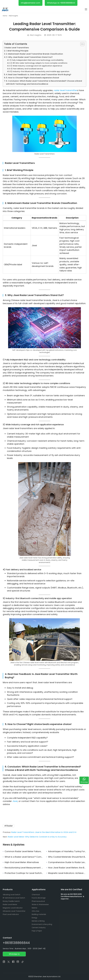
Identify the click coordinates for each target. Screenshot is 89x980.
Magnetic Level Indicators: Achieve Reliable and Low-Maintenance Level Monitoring (67, 873)
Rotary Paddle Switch (11, 901)
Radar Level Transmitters (17, 48)
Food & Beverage (39, 898)
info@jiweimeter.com (30, 3)
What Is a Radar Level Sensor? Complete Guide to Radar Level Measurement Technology (24, 857)
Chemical (36, 895)
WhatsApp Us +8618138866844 (61, 3)
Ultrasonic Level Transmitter (14, 911)
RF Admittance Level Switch (14, 898)
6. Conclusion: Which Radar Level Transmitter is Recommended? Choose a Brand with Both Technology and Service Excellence (44, 82)
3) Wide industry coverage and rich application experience (36, 66)
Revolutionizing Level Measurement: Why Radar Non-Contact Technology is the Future (24, 868)
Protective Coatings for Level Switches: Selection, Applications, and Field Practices (24, 873)
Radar (10, 826)
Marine (34, 908)
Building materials (39, 914)
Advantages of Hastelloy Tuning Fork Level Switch (67, 851)
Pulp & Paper (37, 931)
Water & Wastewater (40, 904)
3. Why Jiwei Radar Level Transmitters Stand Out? (29, 57)
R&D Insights (36, 35)
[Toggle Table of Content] (81, 44)
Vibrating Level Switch (12, 895)
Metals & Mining (38, 921)
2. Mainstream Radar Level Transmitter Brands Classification (34, 54)
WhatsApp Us (14, 954)
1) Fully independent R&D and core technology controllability (37, 60)
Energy (34, 918)
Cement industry (39, 928)
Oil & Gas (35, 911)
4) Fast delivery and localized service (27, 69)
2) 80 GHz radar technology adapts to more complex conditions (39, 63)
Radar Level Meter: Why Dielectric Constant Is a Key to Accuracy (37, 837)
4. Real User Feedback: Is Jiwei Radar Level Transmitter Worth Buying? (39, 75)
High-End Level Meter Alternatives (22, 862)
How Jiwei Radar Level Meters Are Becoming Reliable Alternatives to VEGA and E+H (67, 868)
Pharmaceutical (38, 901)
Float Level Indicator (11, 914)
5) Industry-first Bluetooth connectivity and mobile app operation (40, 71)
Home (5, 16)
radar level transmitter (65, 90)
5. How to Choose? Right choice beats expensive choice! (33, 78)
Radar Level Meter (10, 904)
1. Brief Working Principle (17, 51)
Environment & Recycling (42, 924)
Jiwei (15, 801)
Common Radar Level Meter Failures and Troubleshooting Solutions (24, 851)
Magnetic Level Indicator (13, 908)
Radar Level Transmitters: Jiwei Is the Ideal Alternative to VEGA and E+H (44, 832)
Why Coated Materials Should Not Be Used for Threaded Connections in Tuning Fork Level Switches (67, 857)
